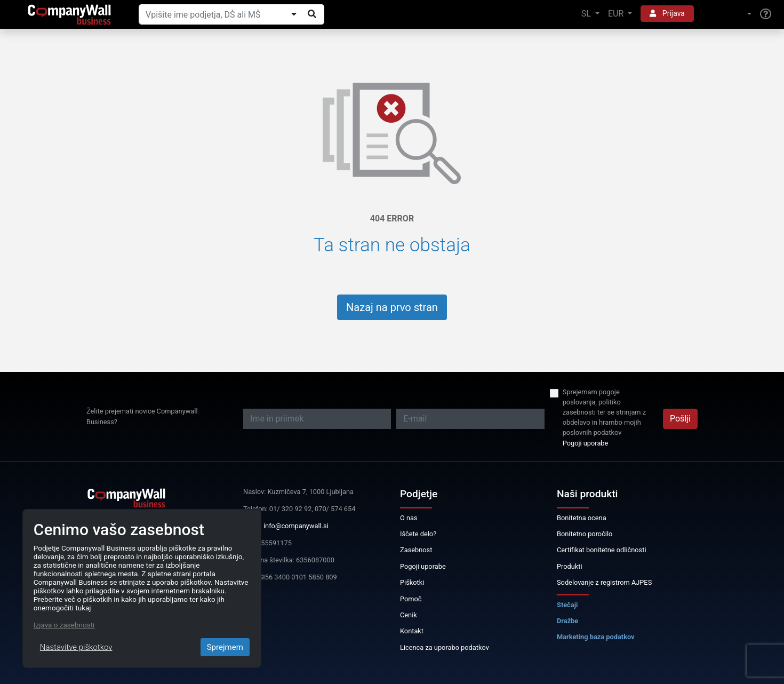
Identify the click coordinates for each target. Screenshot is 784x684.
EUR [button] (617, 14)
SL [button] (587, 14)
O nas (409, 518)
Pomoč (411, 599)
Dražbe (567, 621)
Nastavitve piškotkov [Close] (76, 647)
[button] (727, 14)
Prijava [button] (667, 13)
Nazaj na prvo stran (392, 307)
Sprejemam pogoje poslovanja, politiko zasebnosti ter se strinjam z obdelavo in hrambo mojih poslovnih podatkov (604, 412)
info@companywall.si (296, 526)
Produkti (570, 566)
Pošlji (680, 419)
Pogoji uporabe (586, 443)
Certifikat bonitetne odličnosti (602, 550)
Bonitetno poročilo (585, 534)
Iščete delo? (418, 534)
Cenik (409, 615)
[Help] (766, 14)
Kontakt (412, 631)
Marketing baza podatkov (596, 637)
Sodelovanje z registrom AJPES (604, 582)
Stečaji (567, 605)
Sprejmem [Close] (225, 647)
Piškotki (412, 582)
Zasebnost (416, 550)
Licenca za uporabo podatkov (445, 647)
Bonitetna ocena (582, 518)
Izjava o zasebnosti (64, 625)
